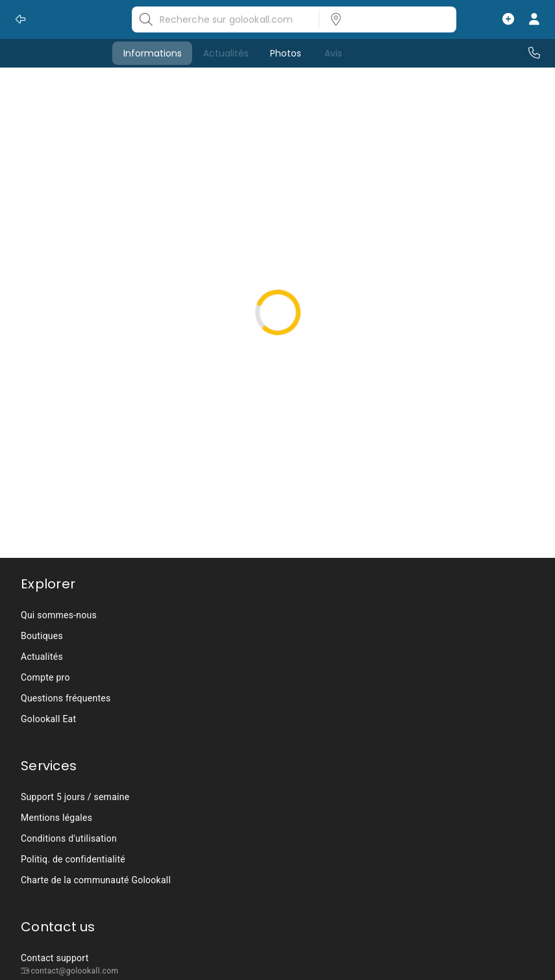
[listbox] (384, 19)
